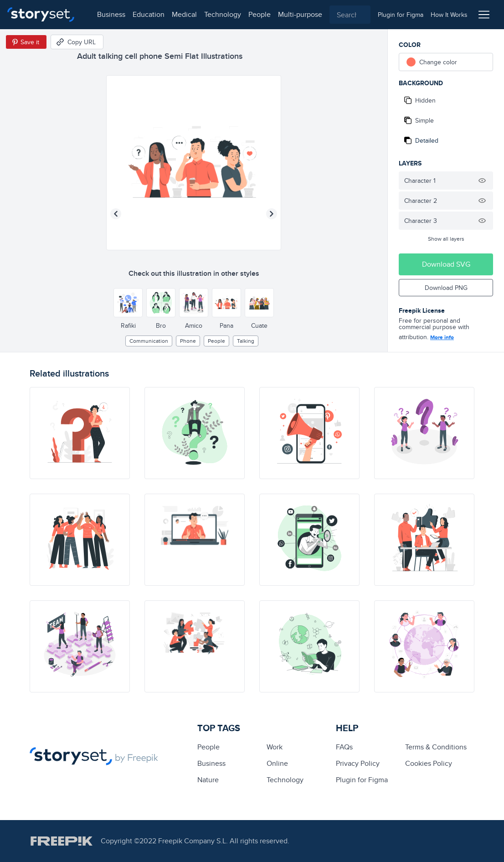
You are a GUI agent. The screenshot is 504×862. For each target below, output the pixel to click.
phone (188, 341)
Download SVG (446, 264)
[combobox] (346, 15)
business (103, 14)
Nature (208, 780)
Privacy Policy (358, 763)
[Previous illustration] (116, 214)
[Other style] (128, 303)
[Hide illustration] (482, 181)
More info (442, 337)
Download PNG (446, 288)
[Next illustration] (272, 214)
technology (214, 14)
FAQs (344, 747)
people (251, 14)
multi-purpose (292, 14)
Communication (149, 341)
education (140, 14)
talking (246, 341)
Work (275, 747)
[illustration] (80, 433)
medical (176, 14)
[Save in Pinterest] (26, 42)
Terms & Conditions (436, 747)
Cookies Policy (429, 763)
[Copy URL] (77, 42)
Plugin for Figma (362, 780)
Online (277, 763)
